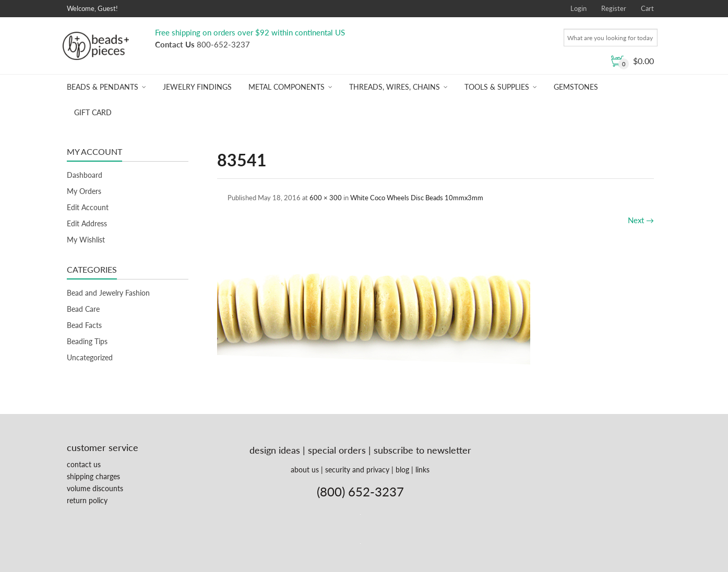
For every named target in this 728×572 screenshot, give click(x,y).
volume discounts (95, 488)
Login (578, 8)
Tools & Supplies (497, 87)
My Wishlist (86, 240)
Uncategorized (90, 357)
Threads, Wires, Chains (395, 87)
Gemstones (576, 87)
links (422, 470)
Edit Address (87, 223)
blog (402, 470)
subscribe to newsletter (422, 450)
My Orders (84, 191)
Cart (647, 8)
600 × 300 (326, 198)
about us (305, 470)
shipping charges (93, 476)
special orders (337, 450)
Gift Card (93, 112)
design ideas (275, 450)
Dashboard (85, 175)
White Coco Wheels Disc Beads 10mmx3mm (417, 198)
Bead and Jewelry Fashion (108, 293)
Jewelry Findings (197, 87)
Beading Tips (87, 341)
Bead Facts (84, 325)
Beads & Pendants (103, 87)
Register (614, 8)
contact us (84, 464)
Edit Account (88, 207)
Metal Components (287, 87)
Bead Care (83, 309)
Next (641, 220)
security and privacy (357, 470)
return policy (87, 500)
